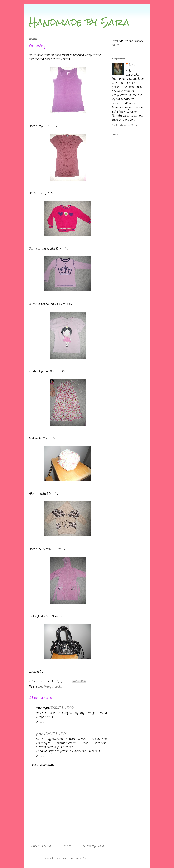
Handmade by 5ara (79, 22)
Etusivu (67, 846)
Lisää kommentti (42, 765)
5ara (132, 65)
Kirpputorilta (53, 687)
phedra (41, 734)
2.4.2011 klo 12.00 (57, 734)
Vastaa (41, 722)
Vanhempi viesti (94, 846)
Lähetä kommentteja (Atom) (72, 858)
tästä (116, 45)
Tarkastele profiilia (124, 125)
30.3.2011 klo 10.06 (62, 708)
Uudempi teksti (41, 846)
